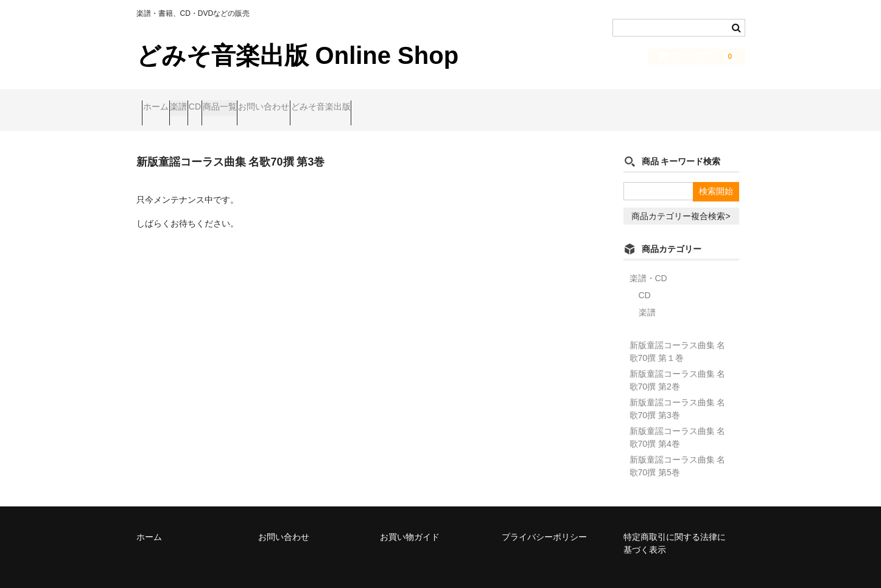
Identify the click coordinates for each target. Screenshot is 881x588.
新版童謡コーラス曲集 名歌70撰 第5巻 (678, 450)
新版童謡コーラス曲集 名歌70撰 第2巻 (678, 364)
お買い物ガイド (410, 520)
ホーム (161, 102)
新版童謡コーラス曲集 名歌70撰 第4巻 (678, 421)
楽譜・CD (648, 262)
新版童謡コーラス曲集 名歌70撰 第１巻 (678, 335)
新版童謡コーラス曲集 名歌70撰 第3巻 (678, 392)
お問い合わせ (363, 102)
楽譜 (208, 102)
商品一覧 (296, 102)
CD (247, 102)
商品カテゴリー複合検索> (681, 200)
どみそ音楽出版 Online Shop (298, 55)
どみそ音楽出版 (444, 102)
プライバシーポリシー (544, 520)
